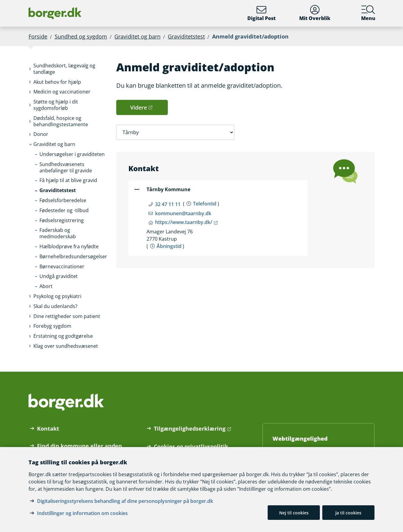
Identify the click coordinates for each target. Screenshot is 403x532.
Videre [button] (139, 107)
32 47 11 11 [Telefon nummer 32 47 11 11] (168, 204)
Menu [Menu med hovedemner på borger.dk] (368, 13)
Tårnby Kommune (168, 189)
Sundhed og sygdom (81, 36)
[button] (70, 69)
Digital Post (261, 13)
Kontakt (48, 429)
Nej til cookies (294, 513)
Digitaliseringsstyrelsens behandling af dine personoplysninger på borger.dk (125, 501)
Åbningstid (169, 246)
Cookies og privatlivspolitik (191, 446)
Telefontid (205, 204)
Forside (38, 36)
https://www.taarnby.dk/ (184, 222)
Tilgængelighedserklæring (190, 429)
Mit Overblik (315, 13)
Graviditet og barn (137, 36)
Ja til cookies (348, 513)
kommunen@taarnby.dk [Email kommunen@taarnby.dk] (183, 213)
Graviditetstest (186, 36)
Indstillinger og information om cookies (82, 513)
